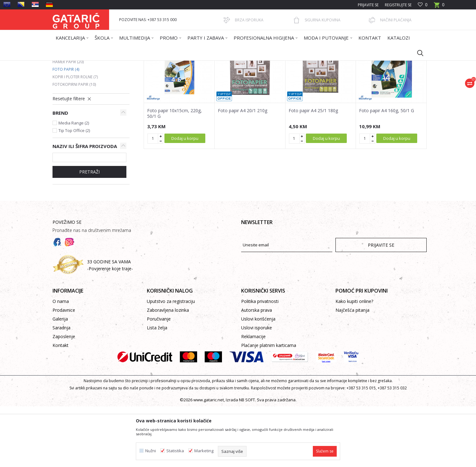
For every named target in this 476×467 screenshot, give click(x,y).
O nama (61, 362)
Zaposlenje (64, 397)
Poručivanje (159, 379)
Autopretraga (241, 87)
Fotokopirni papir (74, 145)
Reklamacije (253, 397)
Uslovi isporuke (257, 388)
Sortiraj (270, 87)
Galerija (60, 379)
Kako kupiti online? (354, 362)
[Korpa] (439, 7)
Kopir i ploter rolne (75, 137)
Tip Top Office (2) (74, 191)
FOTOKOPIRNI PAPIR (169, 65)
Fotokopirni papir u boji (80, 107)
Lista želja (157, 388)
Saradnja (61, 388)
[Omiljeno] (423, 5)
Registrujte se (398, 5)
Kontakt (61, 406)
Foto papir (66, 130)
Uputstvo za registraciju (171, 362)
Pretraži (89, 232)
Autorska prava (257, 371)
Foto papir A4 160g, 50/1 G (387, 171)
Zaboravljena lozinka (168, 371)
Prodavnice (64, 371)
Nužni (151, 451)
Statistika (175, 451)
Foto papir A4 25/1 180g (313, 171)
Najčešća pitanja (352, 371)
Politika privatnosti (260, 362)
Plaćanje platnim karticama (269, 406)
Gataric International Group (77, 65)
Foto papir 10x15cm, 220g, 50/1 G (174, 174)
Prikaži (337, 87)
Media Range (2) (74, 184)
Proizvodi (114, 65)
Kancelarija (137, 65)
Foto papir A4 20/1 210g (243, 171)
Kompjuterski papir (75, 115)
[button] (417, 53)
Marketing (204, 451)
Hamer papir (68, 122)
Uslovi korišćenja (258, 379)
